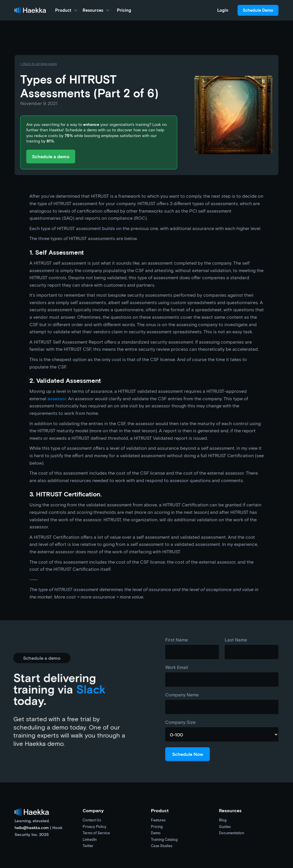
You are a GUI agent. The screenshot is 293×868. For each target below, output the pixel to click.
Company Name (182, 695)
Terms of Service (96, 833)
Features (158, 820)
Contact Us (92, 820)
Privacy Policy (94, 827)
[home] (30, 10)
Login (223, 10)
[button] (67, 10)
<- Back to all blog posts (39, 64)
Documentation (232, 833)
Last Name (236, 640)
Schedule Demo (258, 10)
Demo (156, 833)
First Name (177, 640)
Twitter (88, 846)
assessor (57, 398)
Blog (223, 820)
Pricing (124, 10)
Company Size (180, 722)
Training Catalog (164, 840)
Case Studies (162, 846)
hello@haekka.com (32, 828)
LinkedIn (90, 840)
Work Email (177, 667)
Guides (225, 827)
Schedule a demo (51, 156)
